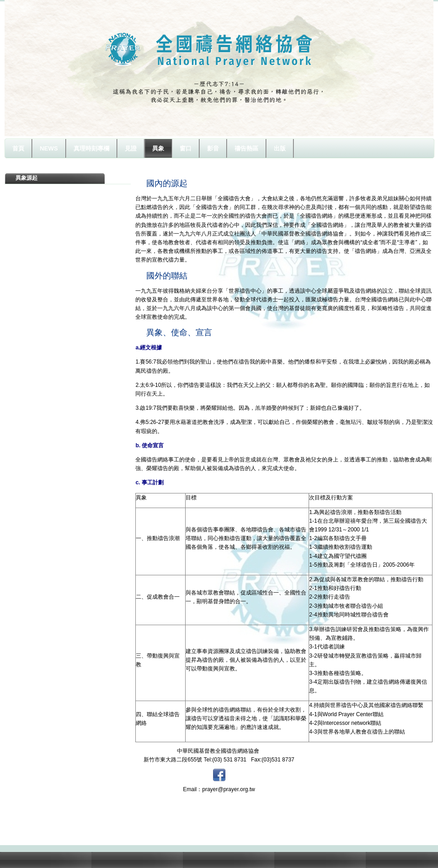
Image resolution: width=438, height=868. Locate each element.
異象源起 (27, 178)
